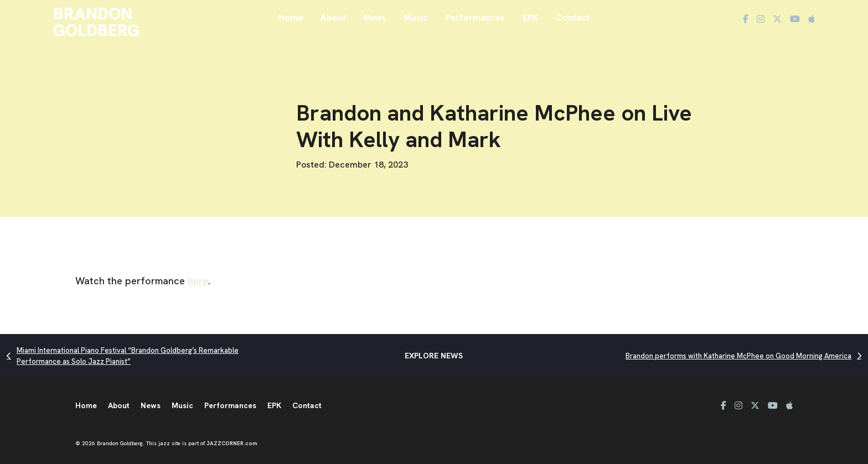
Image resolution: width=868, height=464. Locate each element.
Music (416, 17)
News (375, 17)
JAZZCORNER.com (232, 443)
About (333, 17)
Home (291, 17)
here (198, 281)
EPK (530, 17)
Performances (475, 17)
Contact (573, 17)
